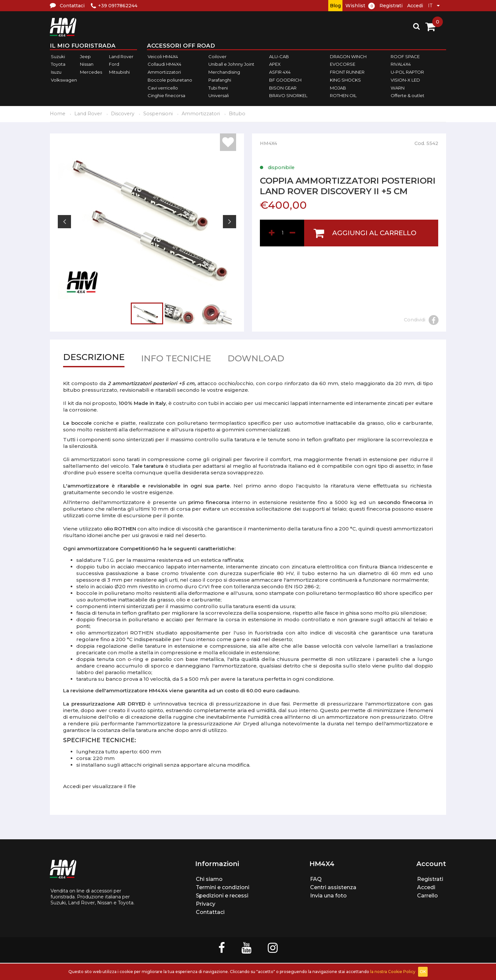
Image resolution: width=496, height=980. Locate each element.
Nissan (87, 64)
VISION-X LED (405, 80)
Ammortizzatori (164, 72)
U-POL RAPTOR (407, 72)
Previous (64, 222)
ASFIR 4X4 (280, 72)
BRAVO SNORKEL (288, 95)
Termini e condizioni (223, 887)
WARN (398, 88)
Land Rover (121, 56)
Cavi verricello (163, 88)
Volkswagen (64, 80)
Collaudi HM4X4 (164, 64)
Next (230, 222)
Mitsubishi (119, 72)
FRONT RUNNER (347, 72)
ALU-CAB (279, 56)
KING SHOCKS (345, 80)
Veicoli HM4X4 (163, 56)
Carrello (427, 896)
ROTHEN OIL (343, 95)
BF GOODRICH (285, 80)
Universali (219, 95)
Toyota (58, 64)
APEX (275, 64)
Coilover (217, 56)
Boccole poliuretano (170, 80)
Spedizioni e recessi (222, 896)
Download (256, 360)
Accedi (415, 6)
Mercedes (91, 72)
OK (423, 972)
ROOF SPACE (405, 56)
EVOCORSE (343, 64)
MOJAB (338, 88)
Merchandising (224, 72)
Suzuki (58, 56)
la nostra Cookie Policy (393, 972)
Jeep (85, 56)
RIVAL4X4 (401, 64)
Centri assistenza (333, 887)
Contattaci (210, 912)
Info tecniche (176, 360)
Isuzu (56, 72)
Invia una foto (328, 896)
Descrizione (94, 359)
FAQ (316, 879)
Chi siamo (209, 879)
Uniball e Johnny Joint (231, 64)
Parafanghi (220, 80)
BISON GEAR (283, 88)
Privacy (206, 904)
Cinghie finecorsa (166, 95)
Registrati (391, 6)
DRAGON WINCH (348, 56)
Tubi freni (218, 88)
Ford (114, 64)
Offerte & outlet (407, 95)
